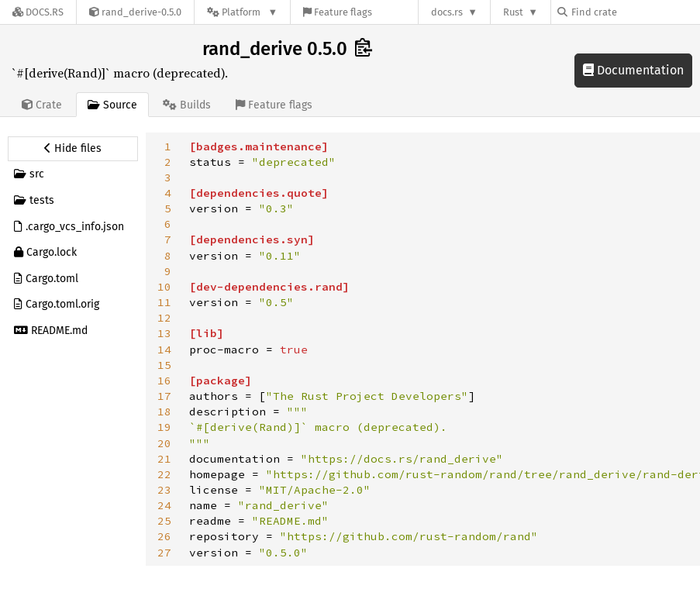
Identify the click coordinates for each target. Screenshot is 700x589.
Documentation (633, 70)
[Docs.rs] (38, 12)
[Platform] (242, 12)
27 (164, 553)
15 (164, 365)
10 (164, 287)
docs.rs (447, 12)
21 (164, 459)
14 (164, 350)
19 (164, 427)
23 (164, 490)
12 (164, 318)
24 (164, 505)
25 (164, 521)
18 (164, 412)
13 (164, 333)
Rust (513, 12)
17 (164, 396)
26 (164, 536)
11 (164, 302)
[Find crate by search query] (635, 12)
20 (164, 443)
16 (164, 381)
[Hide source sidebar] (73, 149)
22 (164, 474)
